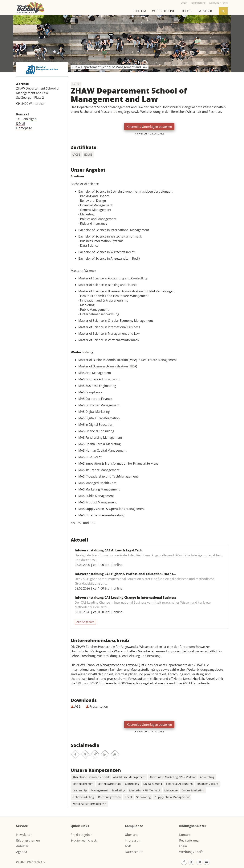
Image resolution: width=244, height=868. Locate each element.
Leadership (80, 790)
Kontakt (185, 835)
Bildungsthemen (28, 840)
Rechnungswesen (109, 797)
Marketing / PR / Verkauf (145, 790)
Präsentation (97, 706)
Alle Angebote (85, 622)
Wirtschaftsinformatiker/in (89, 804)
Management (99, 790)
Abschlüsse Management (129, 777)
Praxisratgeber (81, 835)
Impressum (133, 840)
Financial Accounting (179, 784)
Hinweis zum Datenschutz (149, 134)
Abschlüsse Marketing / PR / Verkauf (173, 777)
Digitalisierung (153, 784)
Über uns (132, 835)
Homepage (24, 128)
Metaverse (171, 790)
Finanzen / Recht (208, 784)
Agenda (22, 852)
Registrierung (189, 840)
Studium (139, 11)
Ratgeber (205, 11)
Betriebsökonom (83, 784)
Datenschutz (134, 852)
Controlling (132, 784)
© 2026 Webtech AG (30, 862)
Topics (186, 11)
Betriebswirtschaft (109, 784)
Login (183, 846)
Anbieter (22, 846)
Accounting (207, 777)
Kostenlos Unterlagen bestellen (149, 127)
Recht (128, 797)
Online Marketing (193, 790)
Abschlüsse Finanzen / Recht (91, 777)
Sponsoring (144, 797)
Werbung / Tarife (191, 852)
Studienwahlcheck (83, 840)
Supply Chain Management (172, 797)
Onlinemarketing (83, 797)
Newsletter (24, 835)
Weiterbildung (164, 11)
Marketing (119, 790)
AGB (76, 706)
